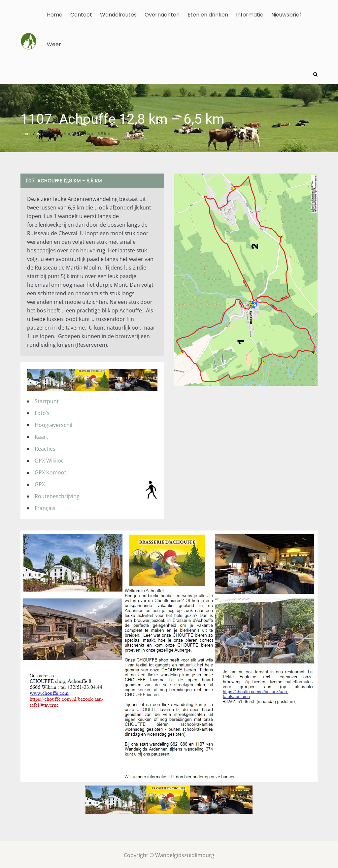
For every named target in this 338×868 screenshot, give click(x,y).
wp (40, 132)
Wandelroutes (118, 15)
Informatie (250, 15)
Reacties (45, 447)
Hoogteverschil (53, 423)
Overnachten (162, 15)
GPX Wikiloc (49, 459)
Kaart (41, 435)
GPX (40, 483)
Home (55, 15)
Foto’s (42, 411)
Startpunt (47, 400)
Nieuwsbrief (286, 15)
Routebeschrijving (57, 495)
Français (45, 506)
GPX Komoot (51, 471)
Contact (81, 15)
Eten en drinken (208, 15)
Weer (54, 44)
